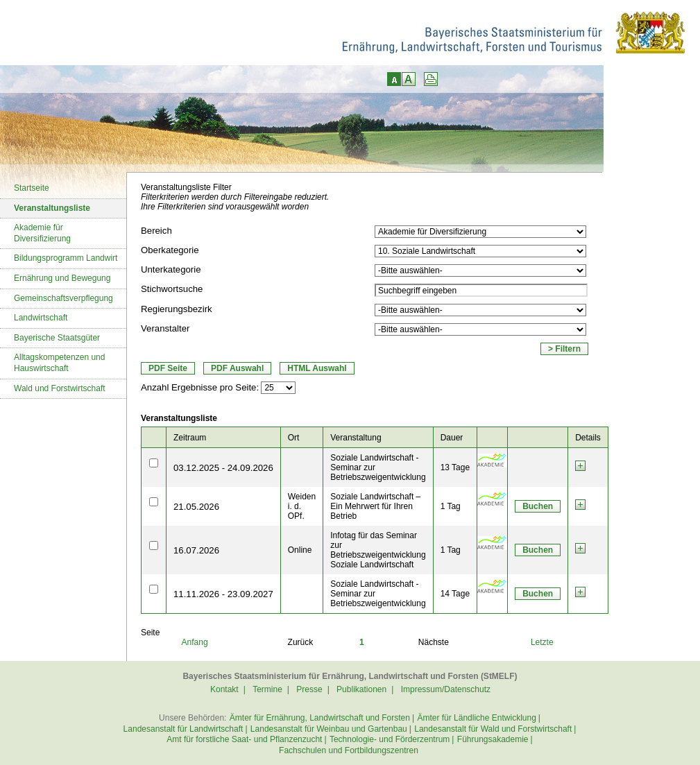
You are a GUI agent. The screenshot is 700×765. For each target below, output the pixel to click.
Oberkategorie (170, 250)
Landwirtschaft (41, 318)
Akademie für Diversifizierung (42, 233)
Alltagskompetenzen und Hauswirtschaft (59, 363)
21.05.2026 (196, 507)
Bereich (156, 231)
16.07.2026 (196, 550)
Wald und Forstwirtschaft (60, 388)
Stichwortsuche (172, 289)
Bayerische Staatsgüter (57, 338)
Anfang (195, 642)
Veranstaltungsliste (52, 208)
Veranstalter (165, 328)
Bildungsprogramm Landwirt (66, 258)
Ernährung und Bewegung (62, 278)
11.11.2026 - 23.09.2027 (223, 594)
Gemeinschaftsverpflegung (63, 298)
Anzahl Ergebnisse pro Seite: (200, 387)
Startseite (32, 188)
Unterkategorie (171, 269)
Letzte (542, 642)
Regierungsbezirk (177, 309)
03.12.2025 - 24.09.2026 (223, 468)
